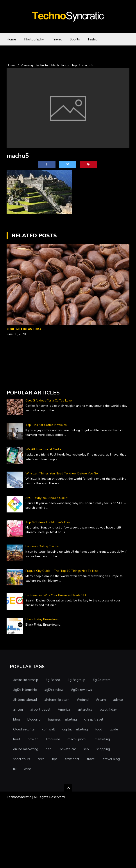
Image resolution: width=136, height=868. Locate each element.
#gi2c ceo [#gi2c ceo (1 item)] (53, 680)
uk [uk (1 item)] (15, 769)
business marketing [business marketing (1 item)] (62, 719)
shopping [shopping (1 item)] (103, 749)
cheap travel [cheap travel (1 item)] (94, 719)
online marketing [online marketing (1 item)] (26, 749)
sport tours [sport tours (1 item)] (22, 759)
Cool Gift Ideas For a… (26, 329)
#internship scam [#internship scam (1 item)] (57, 700)
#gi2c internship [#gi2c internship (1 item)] (25, 690)
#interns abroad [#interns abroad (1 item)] (25, 700)
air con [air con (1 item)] (18, 710)
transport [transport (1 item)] (72, 759)
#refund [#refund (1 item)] (83, 700)
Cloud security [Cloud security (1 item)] (24, 729)
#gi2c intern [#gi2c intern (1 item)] (102, 680)
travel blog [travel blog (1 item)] (111, 759)
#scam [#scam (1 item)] (101, 700)
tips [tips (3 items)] (55, 759)
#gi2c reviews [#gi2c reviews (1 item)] (81, 690)
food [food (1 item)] (99, 729)
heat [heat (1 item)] (17, 739)
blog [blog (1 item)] (17, 719)
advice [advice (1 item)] (118, 700)
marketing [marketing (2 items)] (102, 739)
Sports (75, 39)
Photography (34, 39)
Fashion (94, 39)
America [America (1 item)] (64, 710)
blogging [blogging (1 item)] (34, 719)
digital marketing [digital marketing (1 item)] (75, 729)
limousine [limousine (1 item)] (53, 739)
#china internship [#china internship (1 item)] (26, 680)
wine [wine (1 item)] (28, 769)
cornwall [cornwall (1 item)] (48, 729)
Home (11, 39)
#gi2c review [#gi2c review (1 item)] (54, 690)
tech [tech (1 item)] (41, 759)
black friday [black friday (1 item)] (108, 710)
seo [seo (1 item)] (86, 749)
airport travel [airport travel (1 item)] (40, 710)
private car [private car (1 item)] (68, 749)
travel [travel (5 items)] (91, 759)
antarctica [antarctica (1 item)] (85, 710)
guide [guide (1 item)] (114, 729)
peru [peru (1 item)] (49, 749)
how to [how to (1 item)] (33, 739)
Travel (57, 39)
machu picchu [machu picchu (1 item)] (77, 739)
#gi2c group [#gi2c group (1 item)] (76, 680)
